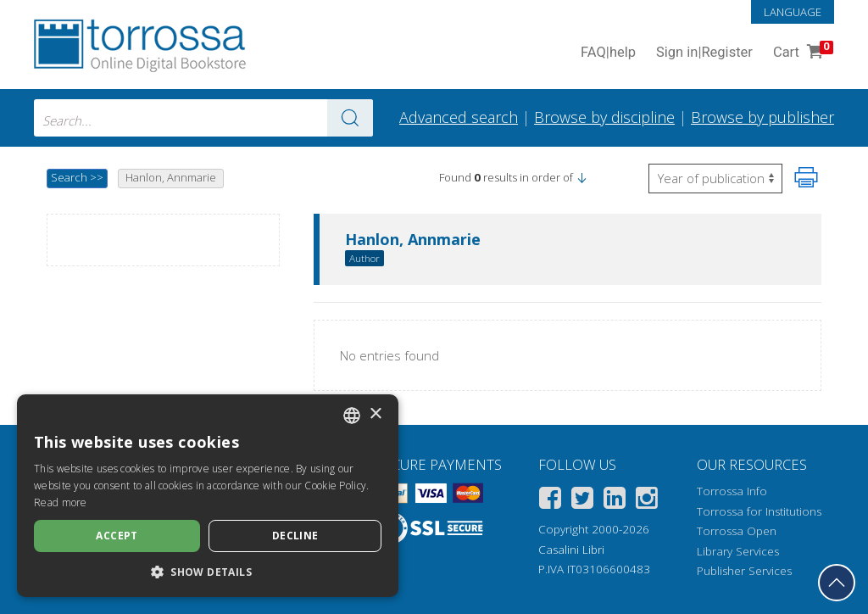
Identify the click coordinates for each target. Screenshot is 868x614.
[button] (581, 177)
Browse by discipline (604, 117)
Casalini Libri (571, 550)
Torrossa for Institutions (759, 511)
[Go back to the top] (837, 583)
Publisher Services (744, 571)
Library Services (738, 551)
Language (793, 12)
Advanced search (459, 117)
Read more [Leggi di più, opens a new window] (61, 502)
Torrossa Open (737, 531)
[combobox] (203, 118)
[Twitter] (582, 501)
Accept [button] (117, 536)
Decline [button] (295, 536)
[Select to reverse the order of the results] (715, 179)
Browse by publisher (762, 117)
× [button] (375, 414)
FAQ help (608, 53)
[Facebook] (550, 501)
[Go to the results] (350, 118)
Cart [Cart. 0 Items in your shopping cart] (801, 53)
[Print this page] (806, 177)
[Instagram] (647, 501)
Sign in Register (704, 53)
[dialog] (208, 496)
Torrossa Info (732, 491)
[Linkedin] (615, 501)
